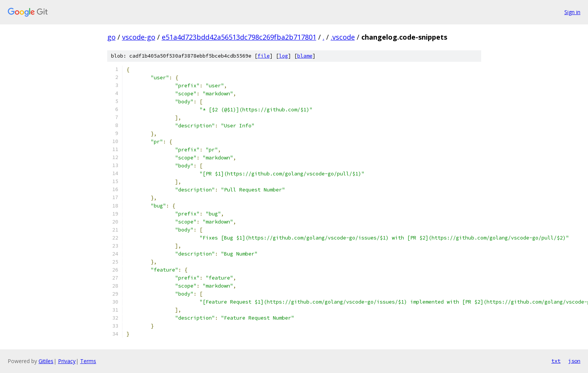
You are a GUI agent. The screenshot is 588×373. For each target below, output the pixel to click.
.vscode (343, 37)
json (574, 361)
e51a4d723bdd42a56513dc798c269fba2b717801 (239, 37)
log (284, 56)
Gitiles (46, 361)
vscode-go (139, 37)
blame (305, 56)
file (264, 56)
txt (556, 361)
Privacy (67, 361)
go (111, 37)
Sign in (572, 12)
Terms (88, 361)
